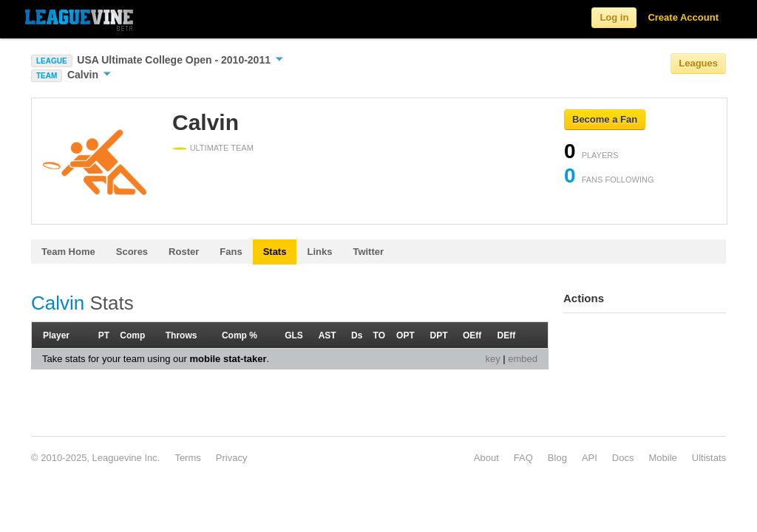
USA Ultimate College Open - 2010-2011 (180, 60)
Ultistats (709, 458)
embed (523, 359)
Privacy (232, 458)
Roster (184, 252)
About (486, 458)
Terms (187, 458)
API (590, 458)
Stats (275, 252)
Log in (614, 17)
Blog (557, 458)
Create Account (683, 17)
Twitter (368, 252)
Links (319, 252)
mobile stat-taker (228, 359)
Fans (231, 252)
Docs (623, 458)
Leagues (698, 63)
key (492, 359)
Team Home (68, 252)
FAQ (523, 458)
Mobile (662, 458)
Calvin (89, 75)
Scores (132, 252)
